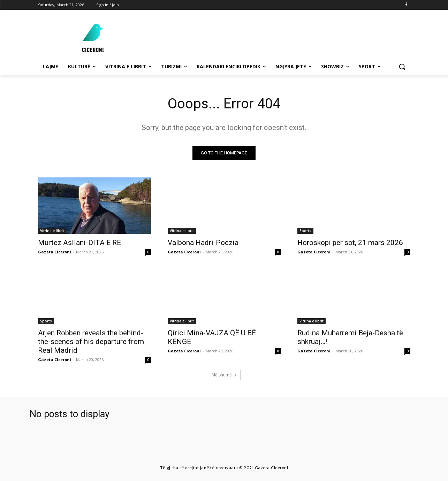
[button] (402, 67)
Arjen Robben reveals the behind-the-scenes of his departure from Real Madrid (91, 342)
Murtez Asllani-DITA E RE (79, 243)
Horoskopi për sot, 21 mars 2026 (350, 243)
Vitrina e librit (52, 231)
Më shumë (224, 375)
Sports (305, 231)
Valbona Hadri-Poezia (203, 243)
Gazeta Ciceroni (55, 252)
